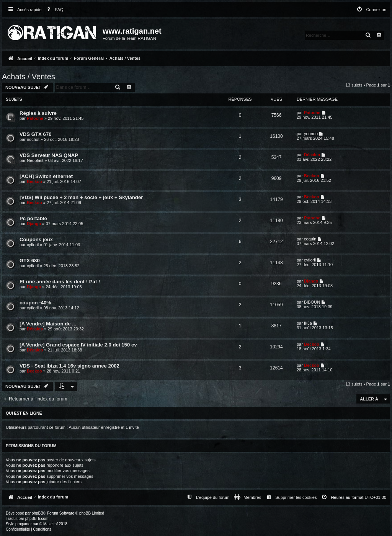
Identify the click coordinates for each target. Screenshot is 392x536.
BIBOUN (312, 302)
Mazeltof (51, 524)
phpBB (38, 513)
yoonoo (311, 134)
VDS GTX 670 (36, 134)
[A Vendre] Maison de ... (48, 324)
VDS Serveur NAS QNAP (49, 155)
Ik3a (308, 323)
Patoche (35, 118)
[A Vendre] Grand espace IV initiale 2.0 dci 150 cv (78, 345)
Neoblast (35, 160)
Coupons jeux (36, 239)
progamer (24, 524)
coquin (310, 239)
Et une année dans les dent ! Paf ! (60, 282)
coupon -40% (35, 303)
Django (34, 224)
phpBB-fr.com (37, 519)
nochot (33, 139)
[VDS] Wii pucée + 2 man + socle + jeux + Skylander (81, 197)
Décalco (312, 155)
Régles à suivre (38, 113)
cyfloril (33, 245)
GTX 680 (30, 261)
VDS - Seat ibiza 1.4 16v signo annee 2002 (69, 366)
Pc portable (33, 218)
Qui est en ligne (24, 413)
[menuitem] (54, 10)
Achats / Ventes (29, 77)
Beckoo (34, 181)
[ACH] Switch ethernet (46, 176)
